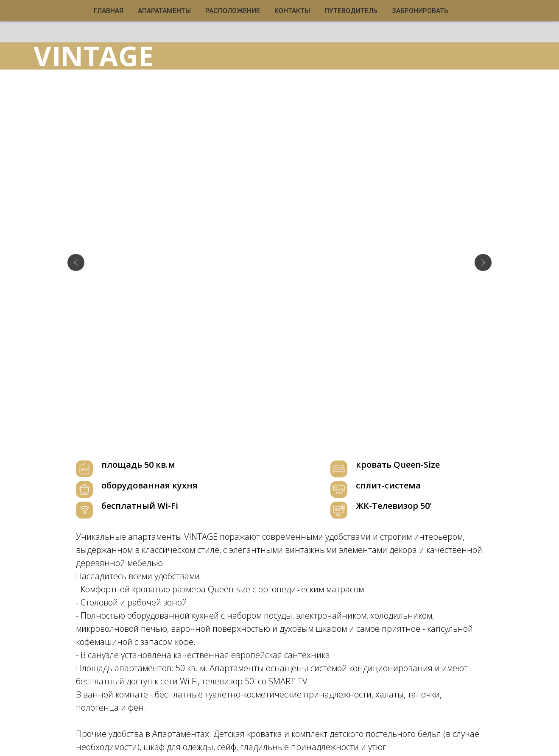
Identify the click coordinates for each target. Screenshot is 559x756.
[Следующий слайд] (483, 239)
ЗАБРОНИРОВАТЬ (420, 11)
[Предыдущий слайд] (76, 239)
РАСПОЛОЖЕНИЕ (233, 11)
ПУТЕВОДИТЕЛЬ (351, 11)
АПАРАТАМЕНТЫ (164, 11)
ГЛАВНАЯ (109, 11)
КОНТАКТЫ (292, 11)
